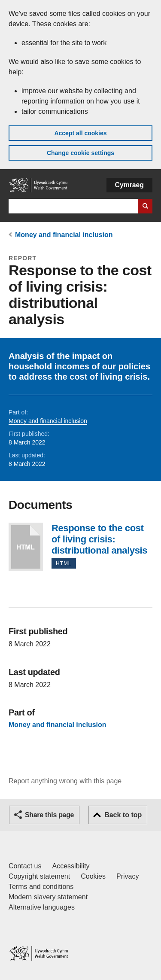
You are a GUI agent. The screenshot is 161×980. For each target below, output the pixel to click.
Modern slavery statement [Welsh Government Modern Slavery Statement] (48, 897)
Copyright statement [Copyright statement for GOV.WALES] (39, 876)
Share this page (49, 815)
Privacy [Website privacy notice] (128, 876)
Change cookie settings (80, 153)
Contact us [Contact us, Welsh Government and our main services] (25, 866)
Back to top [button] (123, 815)
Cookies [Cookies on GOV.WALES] (93, 876)
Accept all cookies (80, 133)
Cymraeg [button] (129, 185)
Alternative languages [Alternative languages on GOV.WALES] (42, 907)
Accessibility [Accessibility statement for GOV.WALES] (71, 866)
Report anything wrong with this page (65, 781)
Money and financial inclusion (64, 235)
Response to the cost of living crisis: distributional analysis (26, 547)
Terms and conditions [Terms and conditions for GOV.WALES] (41, 887)
